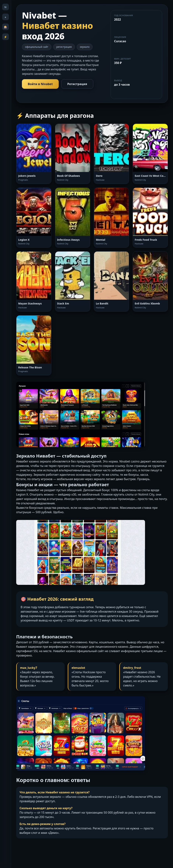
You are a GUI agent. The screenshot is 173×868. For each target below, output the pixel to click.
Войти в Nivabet (40, 84)
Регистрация (77, 84)
